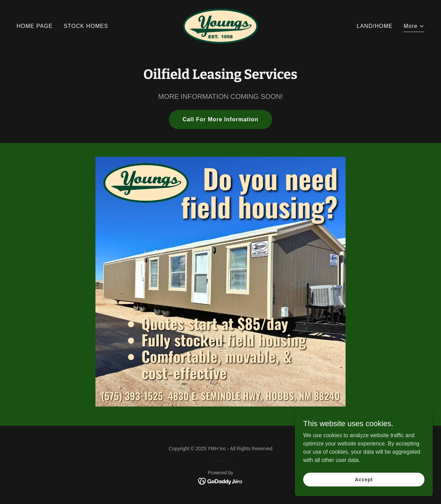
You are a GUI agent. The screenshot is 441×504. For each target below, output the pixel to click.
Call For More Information (220, 119)
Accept (364, 479)
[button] (414, 27)
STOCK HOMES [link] (86, 26)
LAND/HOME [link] (375, 26)
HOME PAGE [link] (35, 26)
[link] (221, 26)
